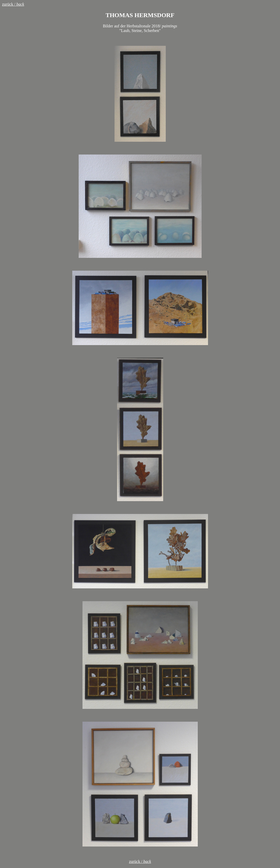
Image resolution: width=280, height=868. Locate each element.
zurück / (13, 4)
